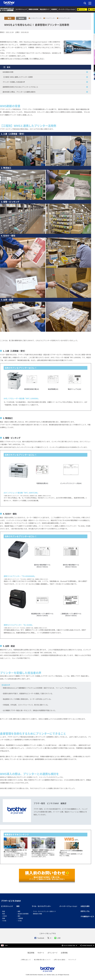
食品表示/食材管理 (23, 914)
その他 (4, 921)
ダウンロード (53, 953)
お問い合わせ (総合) (59, 960)
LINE (57, 938)
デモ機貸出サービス (87, 916)
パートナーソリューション (67, 9)
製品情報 (31, 953)
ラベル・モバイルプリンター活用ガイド (44, 911)
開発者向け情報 (37, 914)
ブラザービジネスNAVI (11, 901)
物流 (4, 914)
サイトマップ (72, 960)
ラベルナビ (82, 9)
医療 (4, 918)
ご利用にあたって (26, 960)
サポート (41, 953)
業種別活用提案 (33, 9)
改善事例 (54, 9)
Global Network (87, 945)
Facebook (39, 938)
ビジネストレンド (21, 9)
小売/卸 (5, 916)
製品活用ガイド (45, 9)
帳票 (19, 911)
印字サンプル (85, 911)
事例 (18, 906)
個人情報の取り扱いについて (42, 960)
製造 (4, 911)
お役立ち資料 (85, 906)
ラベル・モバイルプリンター (41, 906)
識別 (19, 916)
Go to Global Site (69, 945)
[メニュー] (90, 3)
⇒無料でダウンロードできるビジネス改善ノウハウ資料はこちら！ (22, 59)
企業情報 (64, 953)
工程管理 (20, 918)
